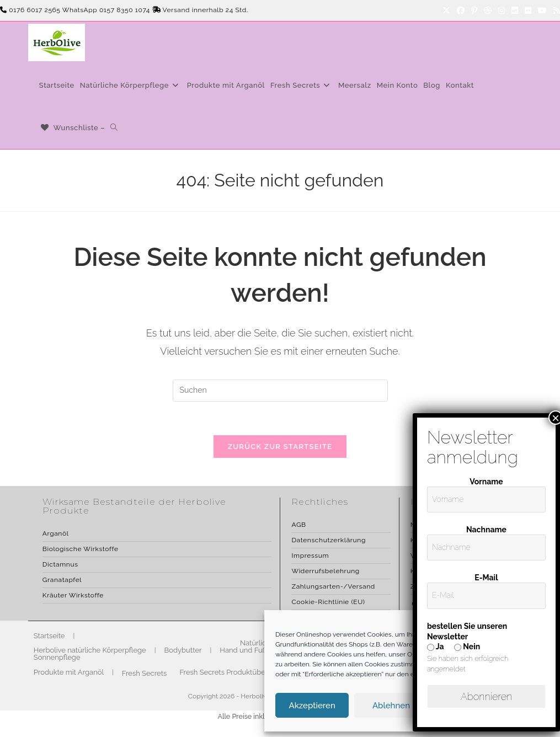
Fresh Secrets (145, 673)
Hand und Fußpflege (254, 650)
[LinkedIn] (515, 10)
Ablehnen (391, 706)
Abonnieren (492, 696)
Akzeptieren (312, 706)
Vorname (492, 482)
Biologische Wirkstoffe (81, 549)
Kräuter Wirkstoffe (73, 595)
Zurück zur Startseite (280, 447)
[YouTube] (542, 10)
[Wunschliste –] (72, 128)
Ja (447, 647)
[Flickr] (528, 10)
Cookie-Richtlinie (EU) (328, 602)
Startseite (49, 636)
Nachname (492, 530)
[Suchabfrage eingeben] (280, 391)
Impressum (310, 556)
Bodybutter (183, 650)
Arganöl (56, 533)
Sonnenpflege (57, 657)
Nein (478, 647)
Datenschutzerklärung (328, 540)
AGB (298, 525)
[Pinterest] (474, 10)
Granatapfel (62, 580)
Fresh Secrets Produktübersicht (231, 672)
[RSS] (555, 10)
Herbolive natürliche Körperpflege (90, 650)
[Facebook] (461, 10)
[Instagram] (502, 10)
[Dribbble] (488, 10)
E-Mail (492, 578)
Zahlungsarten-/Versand (333, 586)
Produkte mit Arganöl (69, 672)
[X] (446, 10)
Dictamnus (60, 564)
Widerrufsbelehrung (325, 571)
